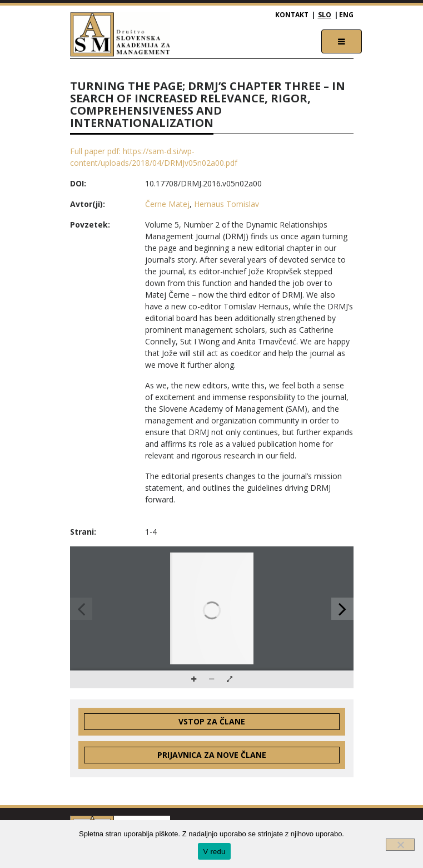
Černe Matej (167, 204)
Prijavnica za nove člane (212, 755)
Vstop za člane (212, 721)
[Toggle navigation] (342, 41)
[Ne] (400, 845)
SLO (325, 15)
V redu (215, 852)
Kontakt (292, 15)
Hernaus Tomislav (227, 204)
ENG (346, 15)
